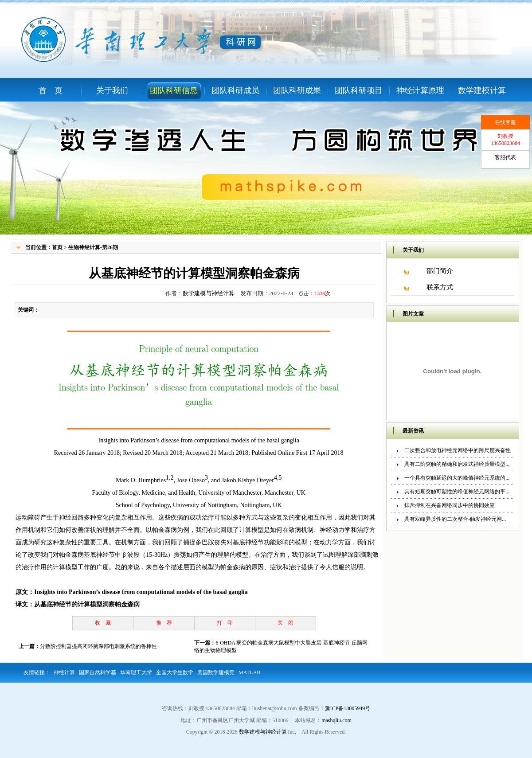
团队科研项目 (359, 90)
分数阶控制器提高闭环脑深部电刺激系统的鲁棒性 (98, 646)
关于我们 (112, 90)
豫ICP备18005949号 (348, 708)
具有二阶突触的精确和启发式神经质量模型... (457, 464)
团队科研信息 (174, 90)
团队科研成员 (235, 90)
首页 (57, 247)
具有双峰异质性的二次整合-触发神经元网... (455, 519)
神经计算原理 (420, 90)
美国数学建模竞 (216, 672)
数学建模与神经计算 (209, 293)
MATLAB (249, 672)
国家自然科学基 (98, 672)
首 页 (51, 90)
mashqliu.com (336, 720)
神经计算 (64, 672)
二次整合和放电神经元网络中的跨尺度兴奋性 (458, 450)
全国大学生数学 (175, 672)
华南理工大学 (136, 672)
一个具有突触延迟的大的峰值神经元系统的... (457, 478)
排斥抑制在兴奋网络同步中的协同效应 (450, 505)
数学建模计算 (482, 90)
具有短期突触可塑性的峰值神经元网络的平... (457, 492)
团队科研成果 (297, 90)
